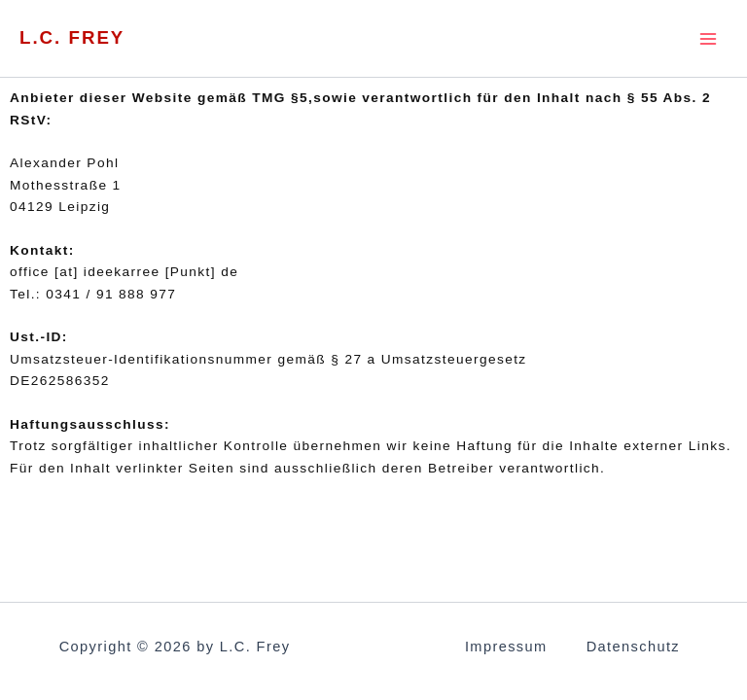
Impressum (506, 647)
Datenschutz (633, 647)
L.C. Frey (75, 38)
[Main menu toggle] (709, 38)
